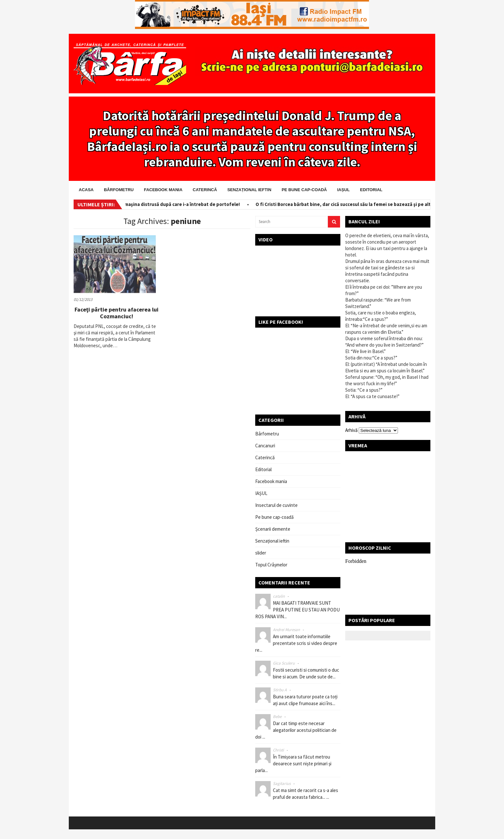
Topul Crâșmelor (271, 565)
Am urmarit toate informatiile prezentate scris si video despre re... (296, 643)
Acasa (86, 190)
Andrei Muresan (286, 630)
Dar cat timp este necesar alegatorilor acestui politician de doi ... (296, 730)
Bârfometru (119, 190)
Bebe (277, 717)
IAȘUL (343, 190)
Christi (278, 750)
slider (261, 553)
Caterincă (205, 190)
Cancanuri (265, 446)
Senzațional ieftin (249, 190)
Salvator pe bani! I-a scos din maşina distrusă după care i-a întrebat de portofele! (154, 204)
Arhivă (351, 430)
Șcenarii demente (273, 529)
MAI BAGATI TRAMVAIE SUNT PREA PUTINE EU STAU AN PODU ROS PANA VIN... (297, 610)
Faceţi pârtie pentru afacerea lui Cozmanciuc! (117, 313)
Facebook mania (163, 190)
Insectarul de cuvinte (276, 505)
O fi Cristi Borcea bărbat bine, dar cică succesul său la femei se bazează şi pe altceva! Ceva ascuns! (367, 204)
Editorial (371, 190)
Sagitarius (282, 783)
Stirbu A (280, 690)
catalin (279, 596)
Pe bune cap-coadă (304, 190)
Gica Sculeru (284, 663)
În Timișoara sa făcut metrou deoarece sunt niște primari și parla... (293, 764)
